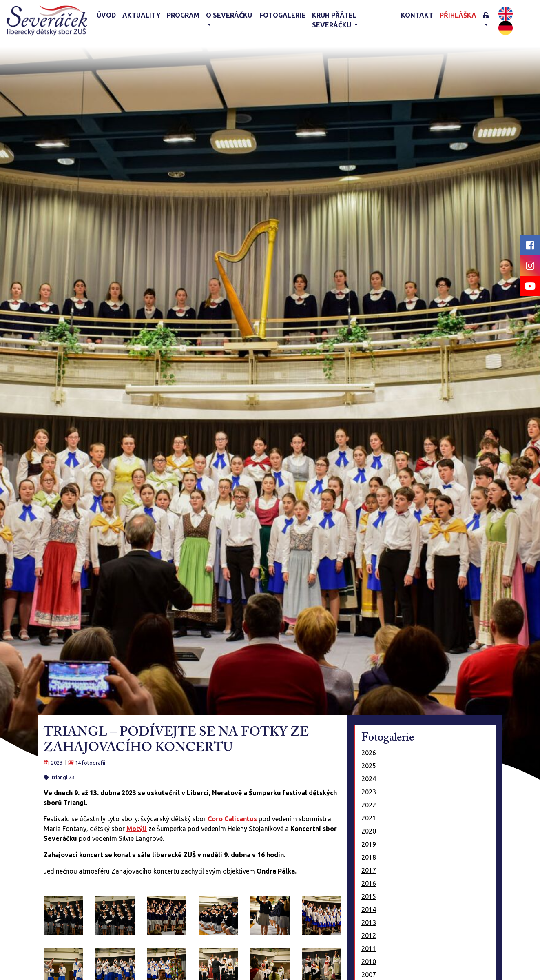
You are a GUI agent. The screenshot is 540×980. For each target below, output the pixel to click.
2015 (369, 896)
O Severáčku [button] (229, 15)
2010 (369, 962)
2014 (369, 909)
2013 (369, 922)
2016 (369, 883)
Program (183, 15)
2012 (369, 936)
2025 (369, 766)
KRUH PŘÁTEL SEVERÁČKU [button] (334, 20)
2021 (369, 818)
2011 (369, 949)
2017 (369, 870)
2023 (57, 763)
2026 (369, 753)
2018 (369, 857)
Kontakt (417, 15)
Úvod (106, 15)
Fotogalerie (282, 15)
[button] (489, 21)
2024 (369, 779)
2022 (369, 805)
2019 (369, 844)
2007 (369, 975)
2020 (369, 831)
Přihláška (458, 15)
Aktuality (141, 15)
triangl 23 (63, 777)
